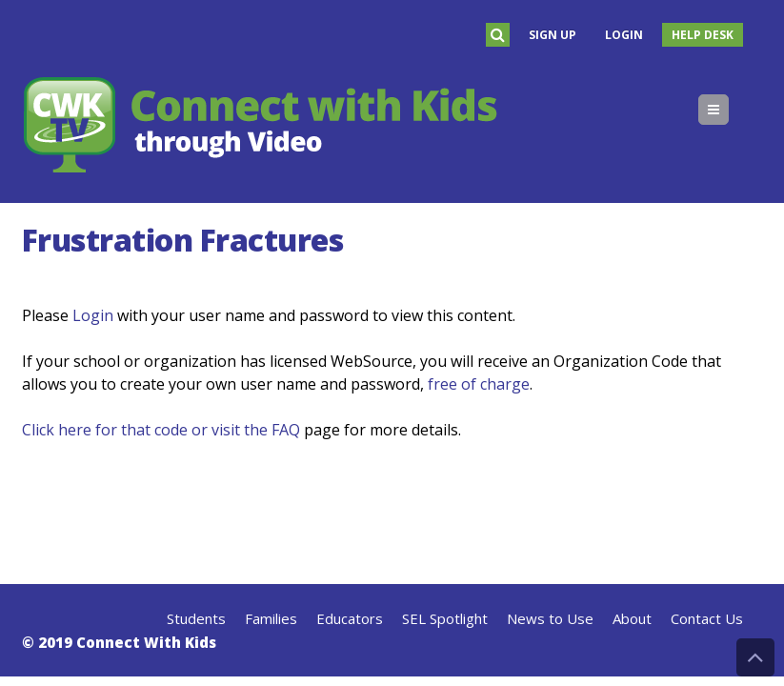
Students (196, 618)
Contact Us (707, 618)
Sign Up (553, 35)
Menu (728, 110)
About (632, 618)
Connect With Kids (146, 642)
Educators (350, 618)
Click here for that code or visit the (147, 430)
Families (271, 618)
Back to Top (755, 657)
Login (624, 35)
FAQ (286, 430)
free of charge (479, 384)
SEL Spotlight (445, 618)
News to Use (550, 618)
